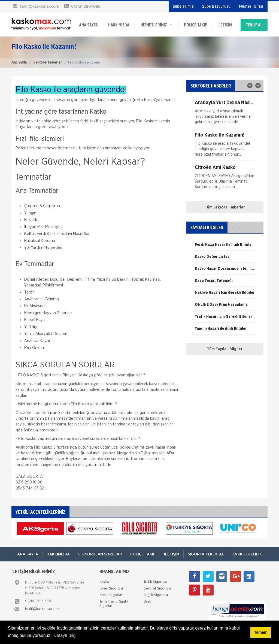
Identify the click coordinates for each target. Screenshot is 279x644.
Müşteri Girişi (251, 7)
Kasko (104, 582)
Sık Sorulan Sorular (100, 554)
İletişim (225, 25)
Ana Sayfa (19, 63)
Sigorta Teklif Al (206, 554)
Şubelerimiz (183, 7)
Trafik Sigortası (155, 582)
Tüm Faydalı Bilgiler (225, 349)
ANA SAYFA (88, 25)
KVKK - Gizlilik (247, 554)
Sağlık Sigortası (156, 595)
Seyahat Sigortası (157, 589)
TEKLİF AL (254, 25)
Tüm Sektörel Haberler (225, 207)
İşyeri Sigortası (111, 589)
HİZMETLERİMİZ (156, 25)
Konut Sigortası (111, 595)
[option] (225, 114)
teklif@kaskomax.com (42, 609)
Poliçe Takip (196, 25)
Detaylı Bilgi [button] (65, 635)
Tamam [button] (261, 632)
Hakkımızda (119, 25)
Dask (147, 602)
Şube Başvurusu (216, 7)
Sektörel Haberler (48, 63)
